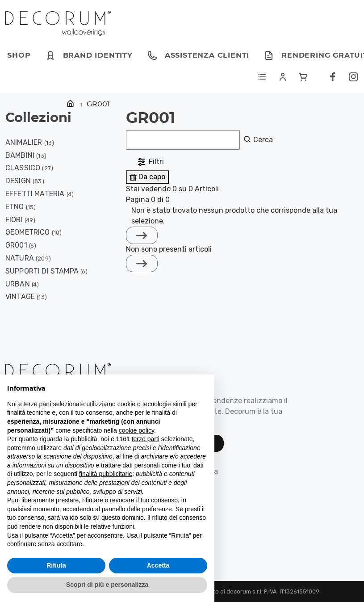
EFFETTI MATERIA (35, 194)
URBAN (18, 284)
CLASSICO (23, 168)
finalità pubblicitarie (106, 474)
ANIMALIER (24, 142)
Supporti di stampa (42, 271)
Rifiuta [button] (56, 565)
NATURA (20, 258)
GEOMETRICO (28, 232)
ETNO (15, 207)
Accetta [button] (158, 565)
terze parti (146, 439)
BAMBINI (20, 155)
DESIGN (18, 181)
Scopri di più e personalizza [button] (107, 585)
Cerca (258, 139)
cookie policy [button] (136, 430)
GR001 (16, 245)
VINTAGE (20, 297)
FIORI (14, 220)
